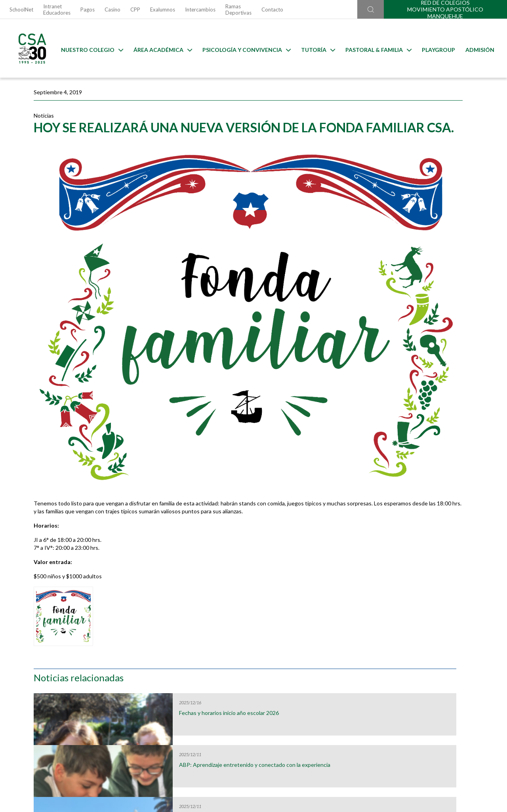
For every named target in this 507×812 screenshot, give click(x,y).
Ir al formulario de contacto (149, 770)
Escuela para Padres (315, 654)
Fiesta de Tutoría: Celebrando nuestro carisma (422, 303)
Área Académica (161, 49)
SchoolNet (21, 10)
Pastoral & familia (377, 49)
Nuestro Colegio (91, 49)
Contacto (272, 10)
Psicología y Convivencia (245, 49)
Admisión (478, 49)
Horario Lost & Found (438, 654)
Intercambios (200, 10)
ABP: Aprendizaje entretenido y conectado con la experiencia (425, 200)
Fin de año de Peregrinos (416, 248)
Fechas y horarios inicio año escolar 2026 (419, 148)
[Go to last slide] (8, 643)
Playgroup (437, 49)
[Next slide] (499, 643)
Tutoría (316, 49)
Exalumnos (163, 10)
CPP (135, 10)
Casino (112, 10)
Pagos (88, 10)
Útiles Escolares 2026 (69, 654)
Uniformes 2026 (192, 654)
